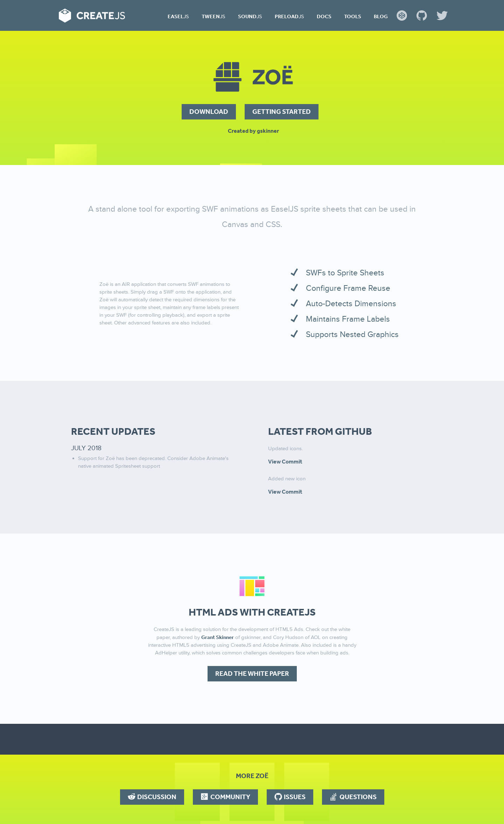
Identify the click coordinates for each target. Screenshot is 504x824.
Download (209, 111)
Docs (324, 16)
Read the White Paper (252, 673)
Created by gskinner (253, 131)
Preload (289, 16)
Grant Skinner (218, 637)
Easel (178, 16)
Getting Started (282, 111)
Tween (213, 16)
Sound (250, 16)
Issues (295, 797)
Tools (353, 16)
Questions (358, 797)
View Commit (285, 461)
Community (230, 797)
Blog (381, 16)
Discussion (157, 797)
